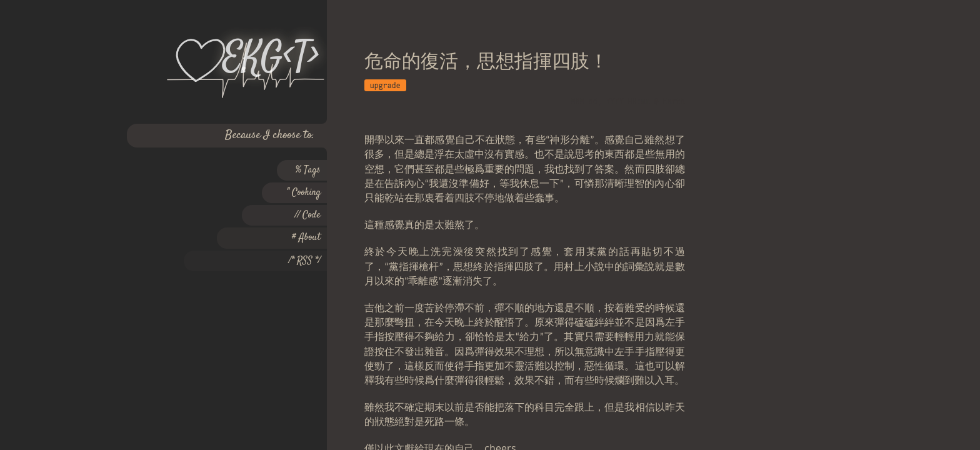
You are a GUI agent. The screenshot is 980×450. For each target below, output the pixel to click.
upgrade (385, 85)
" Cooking (304, 193)
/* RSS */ (305, 261)
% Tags (308, 170)
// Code (308, 215)
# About (306, 238)
